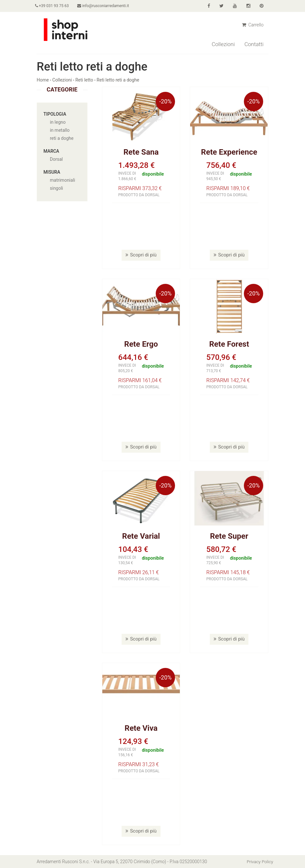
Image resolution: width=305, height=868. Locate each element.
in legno (58, 122)
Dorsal (56, 159)
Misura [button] (52, 172)
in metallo (60, 130)
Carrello (253, 25)
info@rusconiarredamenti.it (106, 6)
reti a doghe (62, 138)
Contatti (254, 44)
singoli (56, 188)
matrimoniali (62, 180)
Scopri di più (141, 255)
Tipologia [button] (55, 114)
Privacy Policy (260, 862)
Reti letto (84, 80)
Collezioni (223, 44)
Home (43, 80)
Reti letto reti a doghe (118, 80)
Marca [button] (51, 151)
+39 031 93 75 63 (54, 6)
